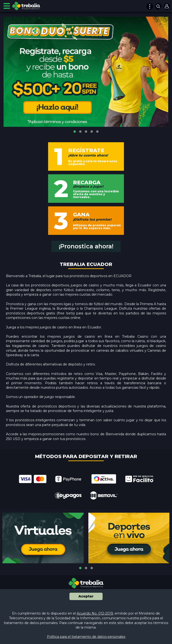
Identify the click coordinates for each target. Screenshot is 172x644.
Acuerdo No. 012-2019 (95, 613)
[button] (75, 132)
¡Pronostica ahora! (86, 246)
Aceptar (86, 596)
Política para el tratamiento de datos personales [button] (86, 637)
